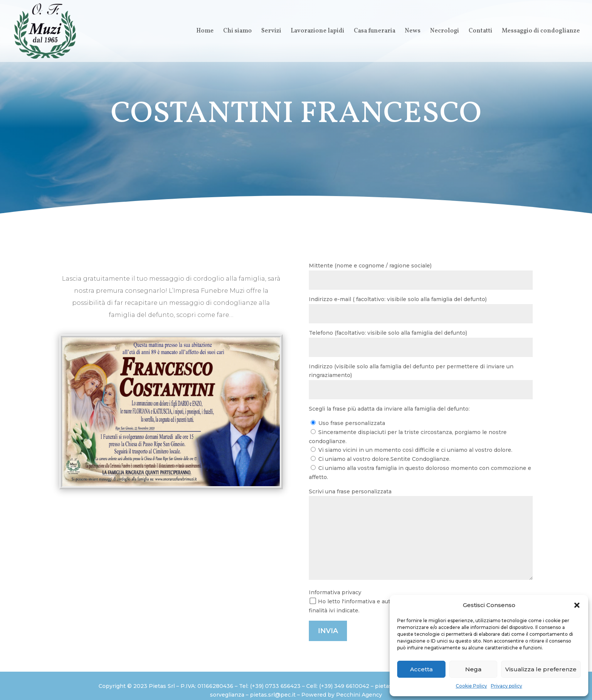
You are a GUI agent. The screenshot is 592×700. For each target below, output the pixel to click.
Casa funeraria (375, 32)
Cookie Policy (471, 686)
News (413, 32)
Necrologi (445, 32)
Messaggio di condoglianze (541, 32)
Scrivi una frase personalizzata (421, 536)
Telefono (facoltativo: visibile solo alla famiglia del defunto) (421, 343)
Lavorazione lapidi (318, 32)
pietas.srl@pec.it (273, 695)
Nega (473, 669)
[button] (577, 605)
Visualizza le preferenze (541, 669)
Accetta (421, 669)
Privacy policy (506, 686)
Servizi (271, 32)
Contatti (480, 32)
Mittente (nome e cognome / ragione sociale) (421, 276)
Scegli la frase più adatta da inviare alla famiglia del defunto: (389, 409)
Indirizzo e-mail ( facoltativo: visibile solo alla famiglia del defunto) (421, 310)
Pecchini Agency (359, 695)
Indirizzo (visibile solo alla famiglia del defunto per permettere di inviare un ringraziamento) (421, 381)
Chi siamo (237, 32)
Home (205, 32)
